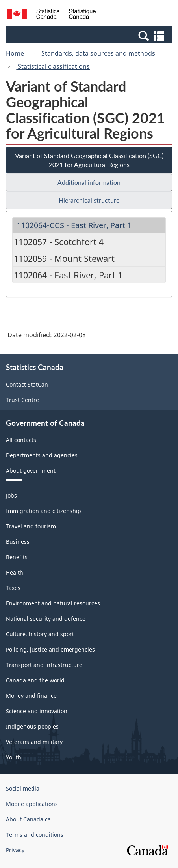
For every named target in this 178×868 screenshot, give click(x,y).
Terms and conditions (35, 835)
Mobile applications (32, 804)
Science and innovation (37, 711)
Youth (14, 757)
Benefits (17, 557)
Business (18, 542)
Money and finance (31, 696)
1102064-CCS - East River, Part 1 (74, 225)
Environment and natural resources (53, 603)
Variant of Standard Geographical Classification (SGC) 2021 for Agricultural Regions (89, 160)
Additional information (89, 182)
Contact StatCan (27, 384)
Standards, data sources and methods (98, 53)
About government (31, 471)
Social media (23, 788)
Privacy (15, 850)
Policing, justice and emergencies (50, 649)
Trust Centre (22, 400)
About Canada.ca (28, 819)
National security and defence (46, 619)
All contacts (21, 440)
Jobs (11, 495)
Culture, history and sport (40, 634)
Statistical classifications (53, 66)
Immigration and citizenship (44, 511)
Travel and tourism (31, 526)
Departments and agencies (42, 455)
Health (15, 572)
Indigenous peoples (32, 726)
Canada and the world (35, 680)
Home (15, 53)
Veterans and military (34, 742)
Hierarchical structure (89, 200)
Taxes (13, 588)
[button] (90, 36)
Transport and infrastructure (44, 665)
